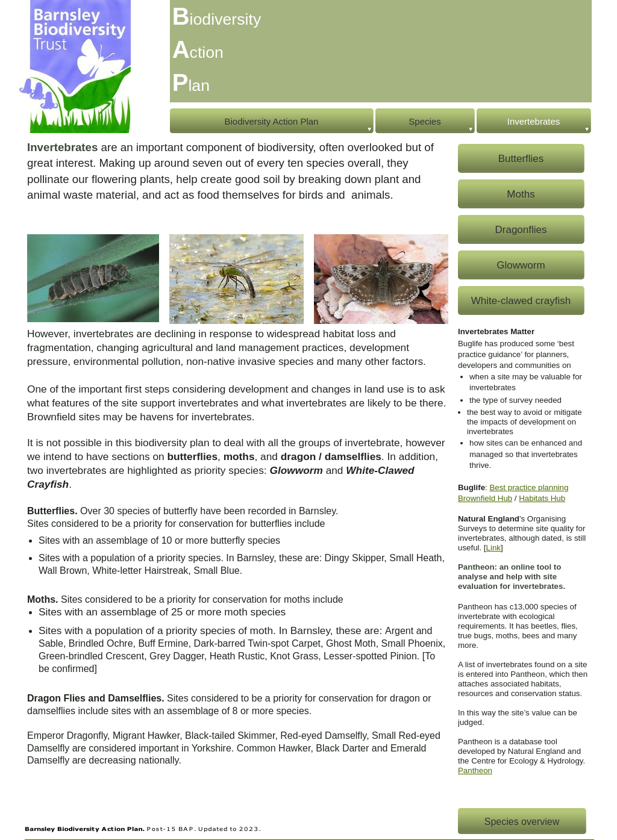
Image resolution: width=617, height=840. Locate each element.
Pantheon (475, 770)
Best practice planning (529, 487)
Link (493, 548)
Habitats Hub (542, 498)
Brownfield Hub (485, 498)
